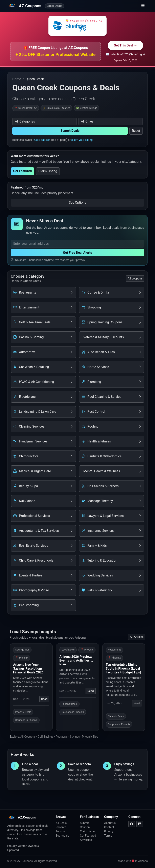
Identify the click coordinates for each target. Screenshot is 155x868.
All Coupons (28, 737)
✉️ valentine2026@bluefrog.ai (125, 54)
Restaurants (115, 650)
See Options (77, 203)
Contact (109, 827)
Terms (108, 836)
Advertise (86, 840)
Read (44, 699)
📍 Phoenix (22, 658)
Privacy (109, 831)
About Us (110, 823)
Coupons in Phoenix (26, 720)
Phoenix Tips (90, 737)
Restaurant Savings (68, 737)
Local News (68, 650)
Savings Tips (22, 650)
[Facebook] (132, 824)
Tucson (60, 831)
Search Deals (70, 131)
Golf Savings (46, 737)
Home (17, 79)
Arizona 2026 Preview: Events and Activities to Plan (76, 660)
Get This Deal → (126, 45)
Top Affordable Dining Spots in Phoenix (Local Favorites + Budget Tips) (123, 669)
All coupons (135, 278)
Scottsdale (62, 836)
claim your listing (82, 140)
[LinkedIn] (140, 824)
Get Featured (42, 140)
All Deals (61, 823)
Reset (136, 131)
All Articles (137, 637)
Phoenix (61, 827)
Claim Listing (48, 171)
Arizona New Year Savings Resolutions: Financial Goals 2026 (28, 669)
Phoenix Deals (23, 712)
